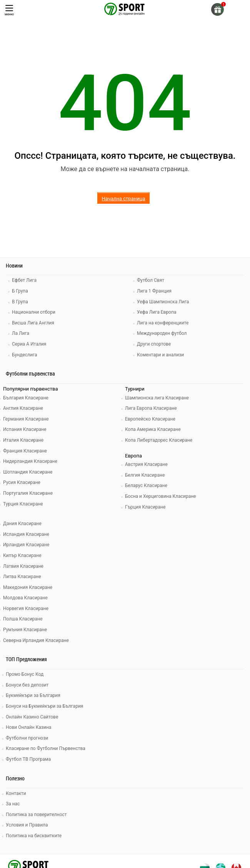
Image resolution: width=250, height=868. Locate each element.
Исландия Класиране (26, 534)
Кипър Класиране (22, 555)
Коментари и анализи (160, 355)
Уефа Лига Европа (157, 312)
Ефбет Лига (24, 280)
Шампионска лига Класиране (157, 398)
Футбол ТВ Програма (28, 759)
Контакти (16, 793)
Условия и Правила (27, 825)
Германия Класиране (26, 419)
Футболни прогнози (27, 738)
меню (9, 11)
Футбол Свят (151, 280)
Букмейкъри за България (33, 695)
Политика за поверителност (36, 815)
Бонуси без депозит (27, 685)
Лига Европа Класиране (151, 408)
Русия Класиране (22, 482)
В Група (20, 302)
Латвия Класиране (23, 566)
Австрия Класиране (146, 464)
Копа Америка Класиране (153, 429)
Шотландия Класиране (28, 472)
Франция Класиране (25, 451)
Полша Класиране (23, 619)
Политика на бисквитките (34, 836)
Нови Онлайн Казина (28, 727)
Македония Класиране (28, 587)
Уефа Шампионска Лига (163, 302)
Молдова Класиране (25, 598)
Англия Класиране (23, 408)
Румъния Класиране (25, 630)
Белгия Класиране (145, 475)
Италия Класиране (23, 440)
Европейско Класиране (150, 419)
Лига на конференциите (163, 323)
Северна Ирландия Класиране (36, 640)
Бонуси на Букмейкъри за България (44, 706)
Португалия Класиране (28, 493)
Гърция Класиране (145, 507)
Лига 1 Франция (154, 291)
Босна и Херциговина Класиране (160, 496)
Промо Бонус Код (25, 674)
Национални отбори (34, 312)
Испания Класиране (25, 429)
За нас (13, 804)
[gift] (217, 9)
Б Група (20, 291)
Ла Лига (21, 333)
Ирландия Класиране (26, 545)
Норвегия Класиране (26, 609)
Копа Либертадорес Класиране (159, 440)
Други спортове (154, 344)
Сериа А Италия (29, 344)
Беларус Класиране (146, 486)
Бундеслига (24, 355)
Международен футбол (162, 333)
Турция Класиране (23, 504)
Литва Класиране (22, 577)
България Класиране (26, 398)
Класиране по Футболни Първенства (46, 748)
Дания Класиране (22, 524)
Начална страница (123, 199)
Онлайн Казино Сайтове (32, 717)
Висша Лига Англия (33, 323)
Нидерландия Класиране (30, 461)
